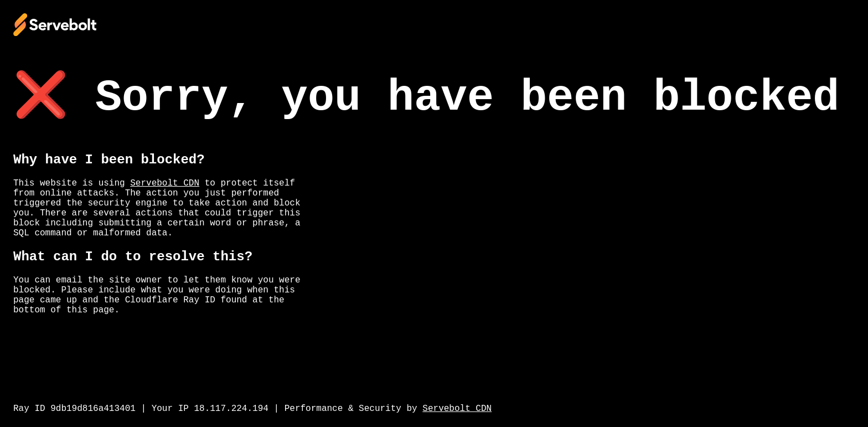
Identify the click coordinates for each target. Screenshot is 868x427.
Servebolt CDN (165, 183)
